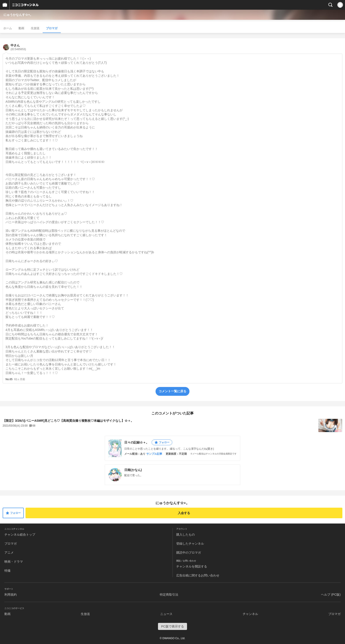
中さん (18, 47)
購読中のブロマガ (189, 553)
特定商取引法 (169, 595)
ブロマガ (52, 28)
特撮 (7, 571)
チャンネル (250, 614)
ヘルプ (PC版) (331, 595)
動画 (21, 28)
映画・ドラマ (14, 562)
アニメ (9, 553)
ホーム (8, 28)
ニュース (166, 614)
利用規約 (11, 595)
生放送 (35, 28)
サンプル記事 (154, 454)
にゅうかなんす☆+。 (18, 15)
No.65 (9, 379)
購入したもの (185, 535)
